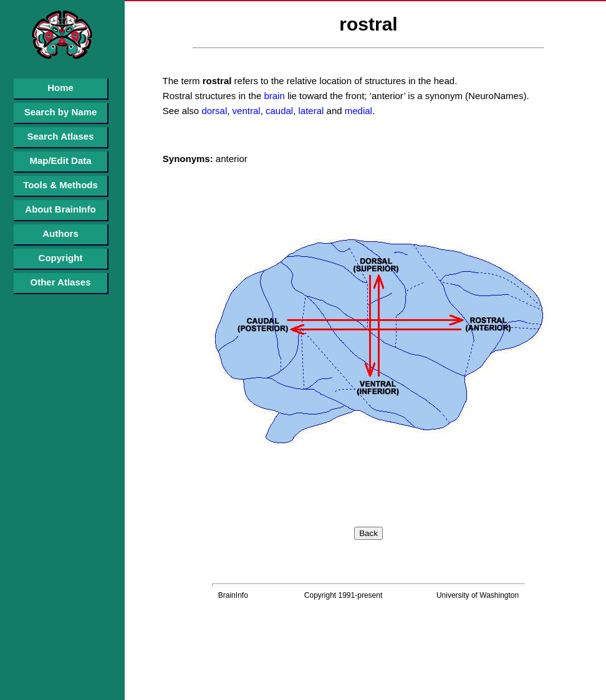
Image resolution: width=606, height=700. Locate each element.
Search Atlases (60, 136)
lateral (310, 111)
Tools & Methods (60, 185)
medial (357, 111)
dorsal (213, 111)
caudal (278, 111)
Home (60, 88)
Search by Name (61, 112)
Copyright (61, 258)
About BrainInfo (60, 209)
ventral (245, 111)
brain (273, 96)
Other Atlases (61, 282)
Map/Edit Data (60, 161)
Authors (60, 233)
